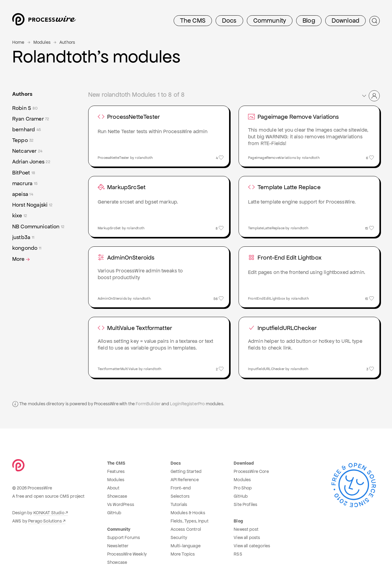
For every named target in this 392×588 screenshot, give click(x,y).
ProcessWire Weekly (127, 554)
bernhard (27, 130)
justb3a (23, 237)
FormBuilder (148, 404)
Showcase (117, 496)
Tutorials (179, 504)
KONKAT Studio (49, 513)
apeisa (23, 194)
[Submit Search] (375, 21)
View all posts (247, 537)
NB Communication (38, 227)
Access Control (186, 529)
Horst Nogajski (32, 205)
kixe (20, 216)
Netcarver (27, 151)
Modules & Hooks (188, 513)
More (22, 259)
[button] (370, 96)
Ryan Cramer (31, 119)
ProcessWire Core (251, 471)
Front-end (181, 488)
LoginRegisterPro (187, 404)
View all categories (252, 546)
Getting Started (186, 471)
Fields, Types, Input (190, 521)
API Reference (185, 480)
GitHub (114, 513)
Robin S (25, 108)
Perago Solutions (45, 521)
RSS (238, 554)
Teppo (23, 140)
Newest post (246, 529)
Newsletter (118, 546)
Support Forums (124, 537)
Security (179, 537)
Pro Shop (243, 488)
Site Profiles (245, 504)
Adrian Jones (31, 162)
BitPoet (24, 173)
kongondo (27, 248)
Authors (67, 42)
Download (345, 21)
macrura (25, 184)
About (113, 488)
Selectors (180, 496)
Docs (229, 21)
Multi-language (186, 546)
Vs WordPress (121, 504)
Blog (309, 21)
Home (18, 42)
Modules (42, 42)
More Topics (183, 554)
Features (116, 471)
